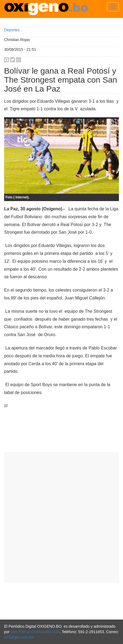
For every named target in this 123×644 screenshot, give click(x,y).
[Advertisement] (61, 517)
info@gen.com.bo (19, 637)
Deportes (12, 30)
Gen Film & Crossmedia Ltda (35, 632)
